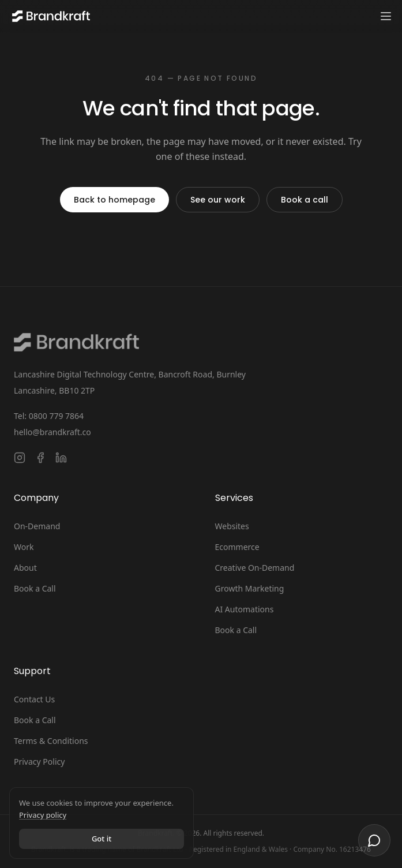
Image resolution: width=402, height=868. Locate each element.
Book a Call (35, 588)
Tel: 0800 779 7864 (49, 416)
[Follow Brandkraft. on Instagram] (20, 458)
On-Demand (37, 526)
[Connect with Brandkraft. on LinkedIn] (61, 458)
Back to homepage (114, 200)
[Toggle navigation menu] (386, 16)
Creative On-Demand (255, 568)
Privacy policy (43, 815)
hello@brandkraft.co (52, 432)
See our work (218, 200)
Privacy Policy (39, 762)
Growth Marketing (250, 588)
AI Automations (245, 609)
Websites (232, 526)
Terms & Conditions (51, 741)
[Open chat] (374, 840)
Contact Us (34, 699)
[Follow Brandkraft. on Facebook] (40, 458)
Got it (102, 839)
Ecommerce (237, 547)
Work (24, 547)
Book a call (305, 200)
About (25, 568)
